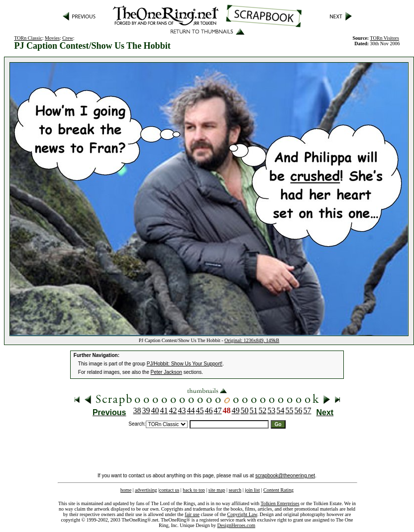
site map (217, 490)
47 (218, 410)
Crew (68, 38)
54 (281, 410)
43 (182, 410)
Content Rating (278, 490)
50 (245, 410)
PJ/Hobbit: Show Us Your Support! (185, 364)
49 (236, 410)
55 (290, 410)
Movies (52, 38)
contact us (169, 490)
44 (191, 410)
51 (254, 410)
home (126, 490)
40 (155, 410)
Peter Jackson (166, 372)
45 (200, 410)
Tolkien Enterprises (280, 503)
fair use (192, 514)
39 (146, 410)
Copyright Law (242, 514)
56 (299, 410)
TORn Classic (28, 38)
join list (252, 490)
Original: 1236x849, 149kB (252, 340)
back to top (194, 490)
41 (164, 410)
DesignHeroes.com (236, 525)
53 (272, 410)
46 (209, 410)
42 (173, 410)
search (235, 490)
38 (137, 410)
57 (308, 410)
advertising (146, 490)
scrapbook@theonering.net (285, 476)
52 (263, 410)
